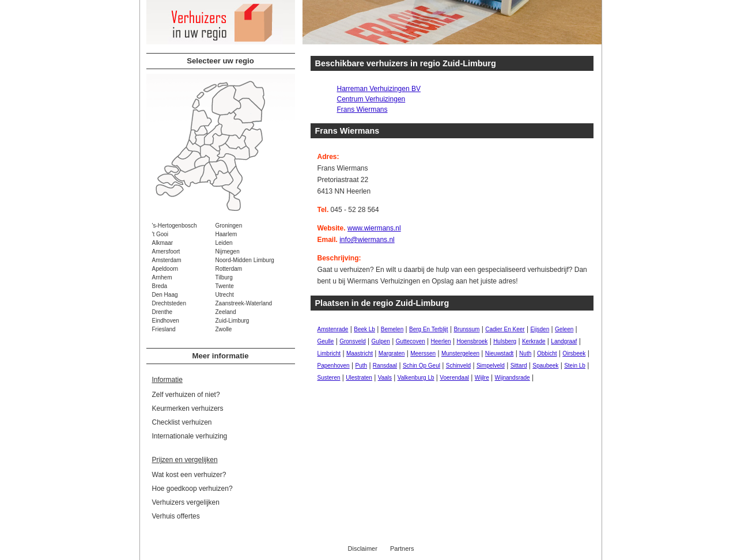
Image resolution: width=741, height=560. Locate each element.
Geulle (326, 341)
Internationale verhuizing (190, 436)
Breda (160, 286)
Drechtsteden (169, 303)
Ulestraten (359, 378)
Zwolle (224, 329)
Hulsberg (505, 341)
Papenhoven (334, 366)
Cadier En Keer (505, 329)
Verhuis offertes (176, 516)
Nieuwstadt (499, 353)
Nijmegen (228, 251)
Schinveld (458, 366)
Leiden (224, 243)
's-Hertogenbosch (175, 226)
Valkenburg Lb (416, 378)
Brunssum (466, 329)
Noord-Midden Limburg (245, 260)
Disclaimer (363, 548)
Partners (402, 548)
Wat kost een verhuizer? (189, 475)
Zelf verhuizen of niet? (186, 395)
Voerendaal (454, 378)
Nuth (525, 353)
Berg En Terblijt (429, 329)
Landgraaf (564, 341)
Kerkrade (534, 341)
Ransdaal (385, 366)
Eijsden (540, 329)
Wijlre (482, 378)
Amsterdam (167, 260)
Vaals (385, 378)
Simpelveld (491, 366)
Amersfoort (166, 251)
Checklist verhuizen (182, 422)
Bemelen (392, 329)
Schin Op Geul (421, 366)
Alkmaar (163, 243)
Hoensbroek (472, 341)
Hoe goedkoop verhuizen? (192, 489)
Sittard (519, 366)
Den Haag (165, 295)
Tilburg (224, 277)
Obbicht (547, 353)
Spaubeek (545, 366)
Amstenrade (333, 329)
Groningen (229, 226)
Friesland (164, 329)
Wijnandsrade (513, 378)
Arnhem (162, 277)
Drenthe (162, 312)
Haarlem (226, 234)
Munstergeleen (460, 353)
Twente (225, 286)
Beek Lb (364, 329)
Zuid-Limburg (232, 321)
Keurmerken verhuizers (188, 408)
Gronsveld (353, 341)
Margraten (392, 353)
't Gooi (160, 234)
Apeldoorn (165, 269)
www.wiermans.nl (374, 228)
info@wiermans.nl (367, 240)
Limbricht (329, 353)
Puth (361, 366)
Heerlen (441, 341)
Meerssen (423, 353)
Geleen (564, 329)
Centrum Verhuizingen (371, 99)
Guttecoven (411, 341)
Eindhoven (166, 321)
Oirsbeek (574, 353)
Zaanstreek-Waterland (244, 303)
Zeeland (226, 312)
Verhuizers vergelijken (186, 502)
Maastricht (360, 353)
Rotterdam (229, 269)
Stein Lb (575, 366)
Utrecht (225, 295)
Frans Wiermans (362, 109)
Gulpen (381, 341)
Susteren (329, 378)
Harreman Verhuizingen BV (379, 89)
